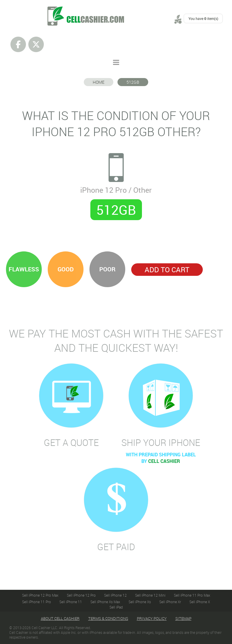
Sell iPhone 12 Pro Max (40, 595)
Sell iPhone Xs (140, 602)
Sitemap (183, 618)
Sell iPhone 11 (71, 602)
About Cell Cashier (60, 618)
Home (99, 82)
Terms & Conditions (108, 618)
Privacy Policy (152, 618)
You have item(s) (203, 18)
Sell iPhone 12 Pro (81, 595)
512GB (133, 82)
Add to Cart (167, 270)
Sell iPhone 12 (115, 595)
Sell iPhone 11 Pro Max (192, 595)
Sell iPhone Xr (170, 602)
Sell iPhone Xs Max (105, 602)
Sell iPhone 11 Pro (37, 602)
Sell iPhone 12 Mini (150, 595)
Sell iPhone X (200, 602)
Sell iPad (116, 607)
